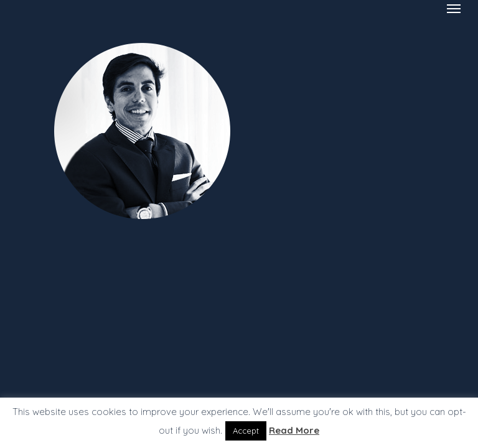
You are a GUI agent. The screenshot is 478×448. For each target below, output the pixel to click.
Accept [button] (246, 431)
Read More (294, 430)
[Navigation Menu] (454, 8)
